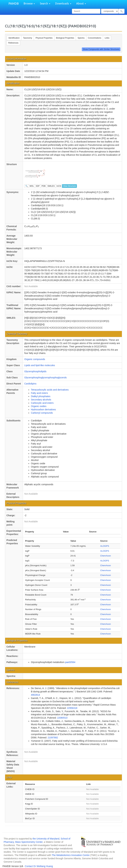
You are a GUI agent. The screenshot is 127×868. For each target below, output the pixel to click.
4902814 (35, 695)
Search (45, 3)
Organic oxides (39, 406)
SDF (38, 186)
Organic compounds (35, 359)
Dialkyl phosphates (41, 396)
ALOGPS (105, 546)
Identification (14, 38)
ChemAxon (106, 556)
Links (107, 38)
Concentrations (95, 38)
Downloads (63, 3)
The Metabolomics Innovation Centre (71, 855)
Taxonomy (28, 38)
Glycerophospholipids (35, 371)
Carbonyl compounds (42, 413)
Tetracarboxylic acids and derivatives (50, 390)
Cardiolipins (30, 384)
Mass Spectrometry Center (29, 842)
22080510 (62, 718)
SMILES (51, 186)
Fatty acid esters (39, 393)
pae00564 (70, 662)
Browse (29, 3)
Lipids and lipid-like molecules (40, 365)
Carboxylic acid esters (42, 403)
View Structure (69, 186)
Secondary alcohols (41, 400)
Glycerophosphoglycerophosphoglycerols (45, 378)
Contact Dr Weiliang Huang (39, 866)
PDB (44, 186)
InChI (59, 186)
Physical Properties (44, 38)
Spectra (81, 38)
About (81, 3)
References (13, 43)
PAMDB (14, 3)
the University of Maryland (46, 839)
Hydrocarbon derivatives (43, 410)
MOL (32, 186)
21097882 (53, 738)
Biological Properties (65, 38)
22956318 (72, 708)
